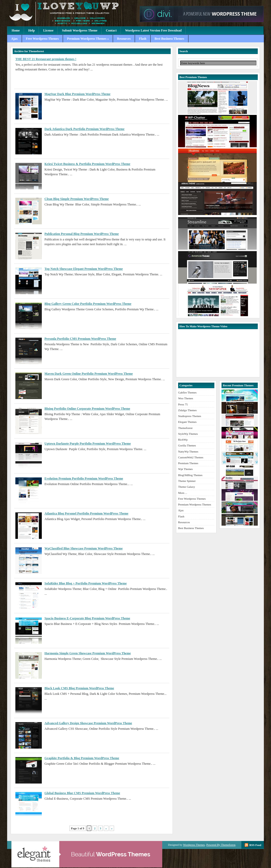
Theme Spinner (187, 481)
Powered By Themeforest (221, 845)
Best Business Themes (169, 39)
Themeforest (185, 428)
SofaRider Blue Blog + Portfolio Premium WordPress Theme (86, 583)
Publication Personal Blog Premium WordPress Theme (82, 234)
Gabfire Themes (187, 392)
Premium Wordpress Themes (72, 13)
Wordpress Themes (194, 845)
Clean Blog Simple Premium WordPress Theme (77, 199)
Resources (124, 39)
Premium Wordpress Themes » (88, 39)
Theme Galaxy (187, 487)
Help (32, 30)
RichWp (183, 440)
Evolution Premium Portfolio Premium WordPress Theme (84, 478)
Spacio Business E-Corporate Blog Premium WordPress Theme (87, 618)
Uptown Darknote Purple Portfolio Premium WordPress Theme (88, 444)
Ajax (14, 39)
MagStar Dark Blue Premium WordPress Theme (77, 94)
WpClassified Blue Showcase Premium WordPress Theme (83, 548)
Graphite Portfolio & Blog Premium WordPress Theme (82, 758)
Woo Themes (186, 398)
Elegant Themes (187, 422)
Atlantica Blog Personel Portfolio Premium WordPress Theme (86, 513)
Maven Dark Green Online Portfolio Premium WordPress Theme (89, 374)
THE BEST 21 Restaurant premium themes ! (46, 59)
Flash (143, 39)
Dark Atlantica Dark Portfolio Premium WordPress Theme (84, 129)
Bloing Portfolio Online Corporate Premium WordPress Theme (87, 409)
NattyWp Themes (188, 451)
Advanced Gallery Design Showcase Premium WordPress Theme (88, 723)
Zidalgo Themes (187, 410)
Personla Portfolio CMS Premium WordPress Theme (80, 339)
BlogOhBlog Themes (190, 475)
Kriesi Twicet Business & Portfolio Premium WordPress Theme (87, 164)
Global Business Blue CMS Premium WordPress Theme (82, 793)
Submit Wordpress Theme (80, 30)
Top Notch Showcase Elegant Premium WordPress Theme (84, 269)
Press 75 (183, 404)
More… (183, 493)
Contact (111, 30)
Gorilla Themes (187, 445)
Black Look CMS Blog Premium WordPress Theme (79, 688)
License (48, 30)
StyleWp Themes (188, 434)
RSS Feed (255, 845)
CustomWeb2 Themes (191, 457)
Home (16, 30)
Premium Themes (188, 463)
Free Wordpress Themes (42, 39)
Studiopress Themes (190, 416)
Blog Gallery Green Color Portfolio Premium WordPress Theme (88, 304)
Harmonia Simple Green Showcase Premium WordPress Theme (88, 653)
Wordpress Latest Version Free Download (153, 30)
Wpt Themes (185, 469)
